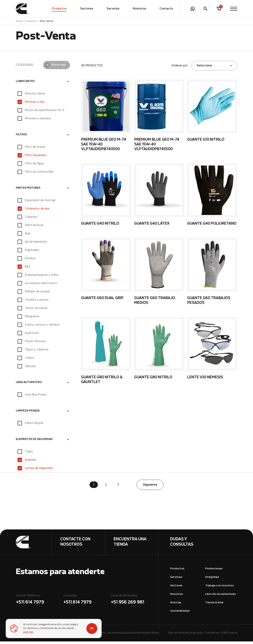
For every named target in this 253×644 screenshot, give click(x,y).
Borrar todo (59, 68)
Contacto (166, 9)
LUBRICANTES (25, 84)
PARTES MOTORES (28, 191)
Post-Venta (47, 21)
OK (89, 629)
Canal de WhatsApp (134, 602)
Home (19, 21)
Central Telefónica (40, 602)
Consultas (87, 602)
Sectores (87, 9)
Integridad (212, 580)
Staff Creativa (229, 635)
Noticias (176, 605)
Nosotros (139, 9)
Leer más (28, 632)
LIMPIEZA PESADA (28, 414)
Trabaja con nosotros (219, 588)
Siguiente (150, 487)
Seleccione (204, 68)
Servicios (113, 9)
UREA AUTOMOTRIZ (29, 385)
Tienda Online (214, 605)
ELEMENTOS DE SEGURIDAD (34, 442)
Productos (59, 9)
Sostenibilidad (180, 613)
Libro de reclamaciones (220, 597)
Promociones (214, 571)
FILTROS (21, 137)
